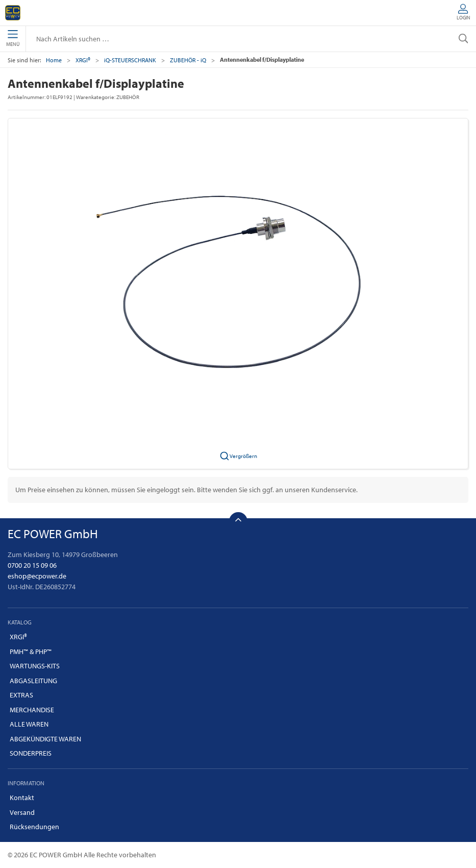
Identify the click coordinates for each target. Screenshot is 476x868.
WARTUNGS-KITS (35, 666)
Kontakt (22, 798)
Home (54, 60)
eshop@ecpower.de (37, 576)
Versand (22, 812)
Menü (13, 39)
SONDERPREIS (31, 753)
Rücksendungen (34, 827)
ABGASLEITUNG (33, 681)
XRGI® (83, 60)
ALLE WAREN (29, 724)
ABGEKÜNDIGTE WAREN (45, 739)
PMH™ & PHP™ (31, 652)
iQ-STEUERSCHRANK (130, 60)
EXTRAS (21, 695)
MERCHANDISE (32, 710)
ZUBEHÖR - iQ (188, 60)
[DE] (13, 13)
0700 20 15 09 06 (32, 565)
